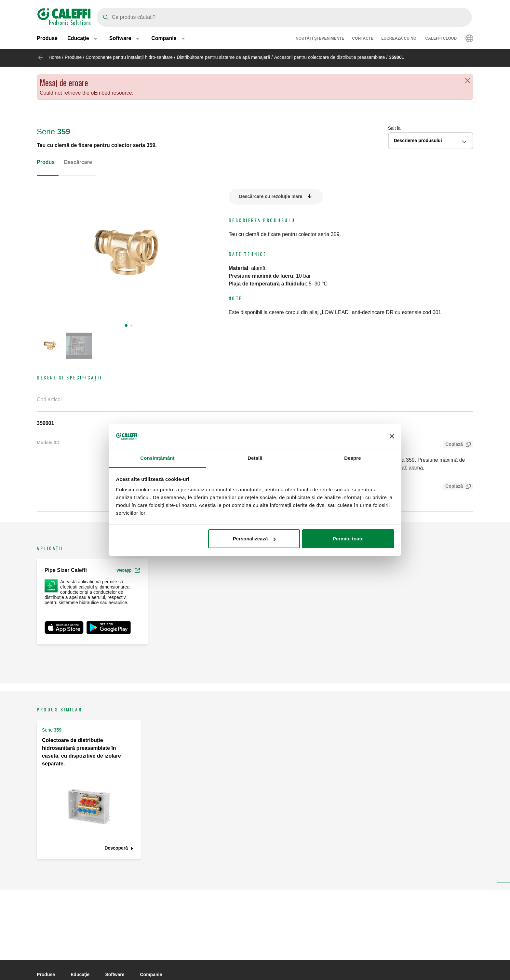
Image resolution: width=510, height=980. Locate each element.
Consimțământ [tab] (157, 458)
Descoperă (116, 848)
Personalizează (254, 539)
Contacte (363, 39)
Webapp (128, 570)
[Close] (468, 81)
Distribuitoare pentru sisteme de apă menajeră (223, 57)
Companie (151, 974)
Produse (47, 39)
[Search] (284, 17)
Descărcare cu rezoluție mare (271, 196)
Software (115, 974)
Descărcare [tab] (78, 162)
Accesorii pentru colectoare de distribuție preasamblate (330, 57)
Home (54, 57)
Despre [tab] (352, 458)
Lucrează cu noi (399, 39)
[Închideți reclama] (392, 437)
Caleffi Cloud (441, 39)
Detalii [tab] (255, 458)
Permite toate (348, 539)
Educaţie (80, 974)
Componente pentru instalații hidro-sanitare (129, 57)
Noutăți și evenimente (320, 39)
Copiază (453, 445)
